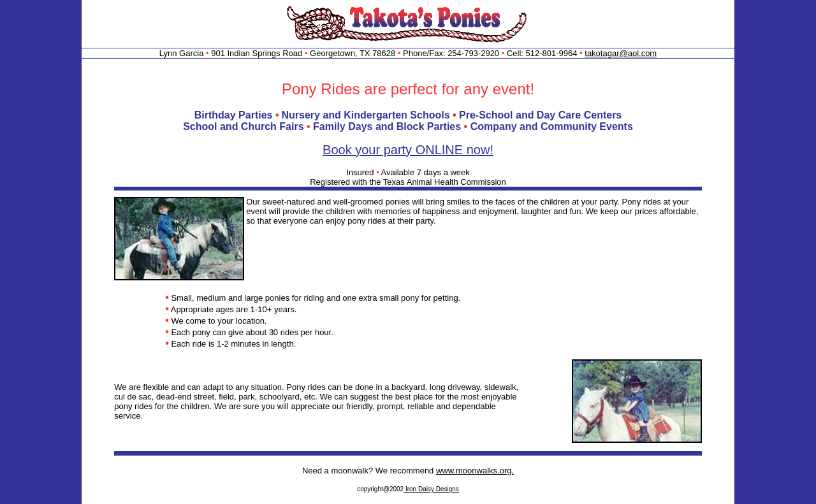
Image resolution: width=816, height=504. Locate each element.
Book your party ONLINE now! (408, 150)
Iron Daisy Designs (431, 489)
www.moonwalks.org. (475, 471)
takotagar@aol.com (621, 53)
